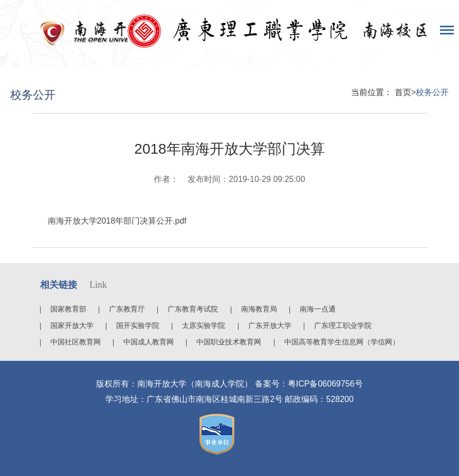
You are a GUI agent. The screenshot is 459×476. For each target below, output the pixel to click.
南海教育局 (259, 309)
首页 (403, 92)
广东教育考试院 (193, 309)
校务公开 (432, 92)
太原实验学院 (204, 325)
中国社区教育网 (76, 342)
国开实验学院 (138, 325)
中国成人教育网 (149, 342)
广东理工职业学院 (343, 325)
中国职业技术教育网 (229, 342)
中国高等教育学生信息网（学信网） (342, 342)
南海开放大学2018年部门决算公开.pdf (117, 221)
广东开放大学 (270, 325)
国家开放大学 (72, 325)
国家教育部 (68, 309)
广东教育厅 (127, 309)
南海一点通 (318, 309)
